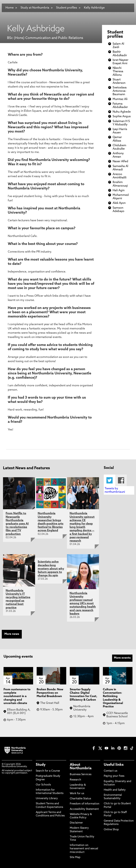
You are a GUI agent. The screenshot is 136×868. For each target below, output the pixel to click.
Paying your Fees (114, 776)
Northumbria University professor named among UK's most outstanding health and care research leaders (83, 604)
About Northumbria (81, 767)
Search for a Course (48, 771)
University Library (47, 799)
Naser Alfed (120, 162)
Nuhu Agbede (122, 112)
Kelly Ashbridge (94, 8)
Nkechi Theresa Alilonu (118, 72)
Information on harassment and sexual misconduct (84, 849)
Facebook (121, 480)
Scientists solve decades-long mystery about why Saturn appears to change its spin (51, 569)
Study (41, 765)
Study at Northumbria (35, 8)
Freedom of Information (85, 804)
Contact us (110, 771)
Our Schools (43, 785)
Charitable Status (80, 799)
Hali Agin (119, 190)
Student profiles (67, 8)
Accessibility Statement (84, 809)
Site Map (75, 857)
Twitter (110, 480)
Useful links (114, 765)
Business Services (81, 775)
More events (122, 658)
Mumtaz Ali (120, 99)
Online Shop (111, 830)
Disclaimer (76, 823)
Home (10, 8)
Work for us (77, 794)
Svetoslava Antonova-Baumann (120, 91)
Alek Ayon (119, 203)
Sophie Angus (122, 117)
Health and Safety (115, 790)
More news (12, 634)
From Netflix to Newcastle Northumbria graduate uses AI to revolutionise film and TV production (17, 524)
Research (75, 780)
